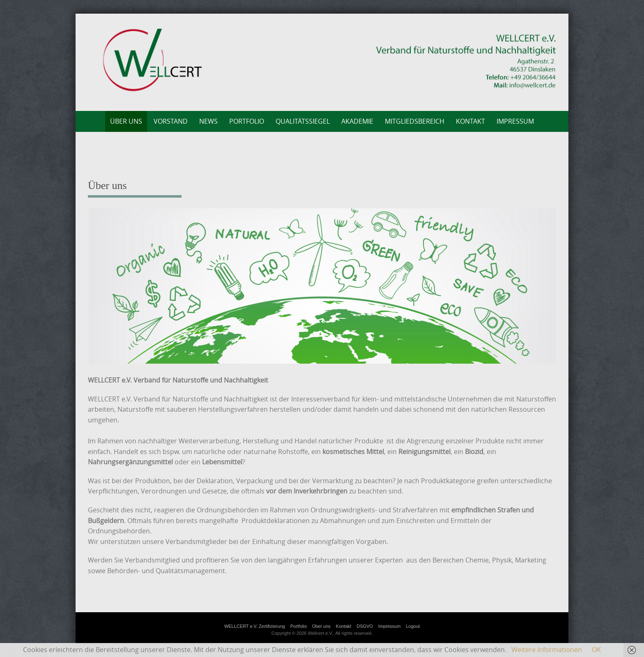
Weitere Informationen (547, 650)
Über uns (126, 121)
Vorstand (171, 121)
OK (596, 650)
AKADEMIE (357, 121)
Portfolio (247, 121)
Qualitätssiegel (303, 121)
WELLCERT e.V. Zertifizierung (255, 626)
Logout (413, 626)
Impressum (515, 121)
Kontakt (470, 121)
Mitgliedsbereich (415, 121)
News (208, 121)
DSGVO (365, 626)
